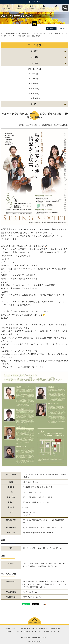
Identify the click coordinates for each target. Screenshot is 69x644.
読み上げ (52, 28)
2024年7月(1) (34, 84)
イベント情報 (41, 33)
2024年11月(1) (34, 69)
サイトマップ (58, 631)
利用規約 (47, 631)
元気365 (38, 642)
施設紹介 (10, 631)
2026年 (35, 51)
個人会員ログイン (44, 8)
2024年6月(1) (34, 89)
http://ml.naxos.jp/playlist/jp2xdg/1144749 (38, 533)
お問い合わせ (31, 8)
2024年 (35, 63)
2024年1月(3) (34, 98)
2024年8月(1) (34, 79)
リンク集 (37, 631)
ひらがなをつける (36, 2)
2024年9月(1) (34, 74)
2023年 (35, 104)
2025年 (35, 57)
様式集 (28, 631)
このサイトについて (6, 8)
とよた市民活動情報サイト (9, 33)
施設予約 (20, 631)
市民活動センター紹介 (28, 629)
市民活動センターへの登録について (49, 629)
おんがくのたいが (27, 33)
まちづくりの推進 (55, 33)
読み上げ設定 (63, 28)
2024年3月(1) (34, 93)
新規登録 (19, 8)
